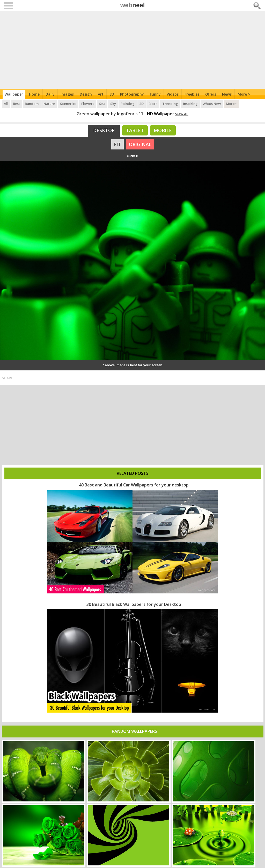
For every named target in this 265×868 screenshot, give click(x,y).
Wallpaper (14, 94)
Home (34, 94)
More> (232, 104)
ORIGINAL (140, 144)
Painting (128, 104)
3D (112, 94)
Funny (155, 94)
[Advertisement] (133, 50)
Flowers (88, 104)
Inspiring (191, 104)
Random (32, 104)
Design (86, 94)
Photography (132, 94)
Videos (173, 94)
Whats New (212, 104)
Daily (50, 94)
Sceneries (68, 104)
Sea (102, 104)
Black (153, 104)
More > (244, 94)
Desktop (104, 130)
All (6, 104)
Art (101, 94)
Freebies (192, 94)
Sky (113, 104)
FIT (117, 144)
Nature (50, 104)
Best (17, 104)
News (227, 94)
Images (67, 94)
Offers (211, 94)
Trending (171, 104)
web (133, 5)
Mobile (163, 130)
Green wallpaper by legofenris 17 (110, 114)
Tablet (135, 130)
